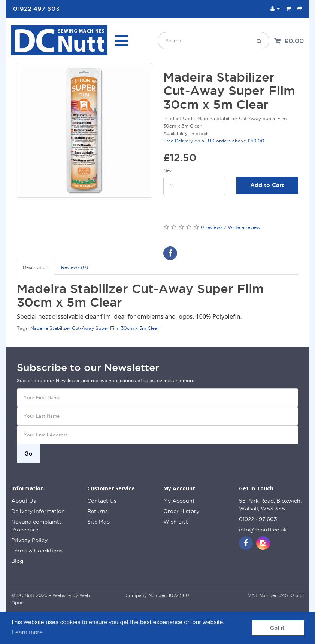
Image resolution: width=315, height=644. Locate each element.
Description (36, 267)
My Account (179, 501)
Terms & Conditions (37, 551)
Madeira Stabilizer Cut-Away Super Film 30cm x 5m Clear (95, 328)
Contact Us (102, 501)
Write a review (244, 227)
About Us (24, 501)
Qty (167, 171)
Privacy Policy (29, 540)
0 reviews (212, 227)
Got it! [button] (278, 628)
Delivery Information (38, 511)
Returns (98, 511)
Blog (17, 561)
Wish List (176, 522)
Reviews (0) (75, 267)
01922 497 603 (258, 519)
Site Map (99, 522)
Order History (181, 511)
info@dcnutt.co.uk (263, 530)
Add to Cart (267, 185)
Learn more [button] (27, 632)
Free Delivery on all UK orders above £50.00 (214, 141)
